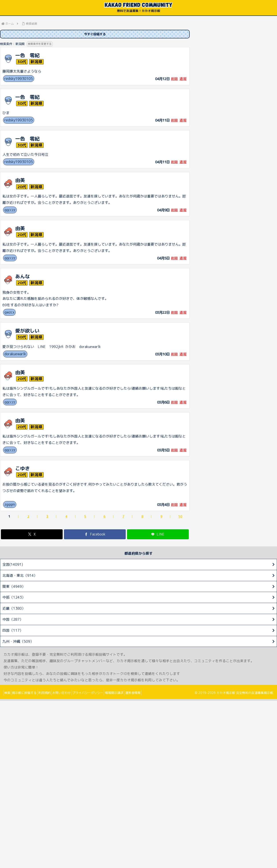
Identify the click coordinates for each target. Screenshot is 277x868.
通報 (183, 79)
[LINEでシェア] (158, 535)
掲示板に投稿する (29, 694)
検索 (9, 694)
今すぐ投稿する (95, 34)
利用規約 (52, 694)
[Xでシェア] (32, 535)
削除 (174, 79)
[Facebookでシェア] (95, 535)
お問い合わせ (72, 694)
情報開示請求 (131, 694)
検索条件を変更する (41, 45)
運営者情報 (152, 694)
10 (180, 517)
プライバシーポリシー (101, 694)
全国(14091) (13, 565)
